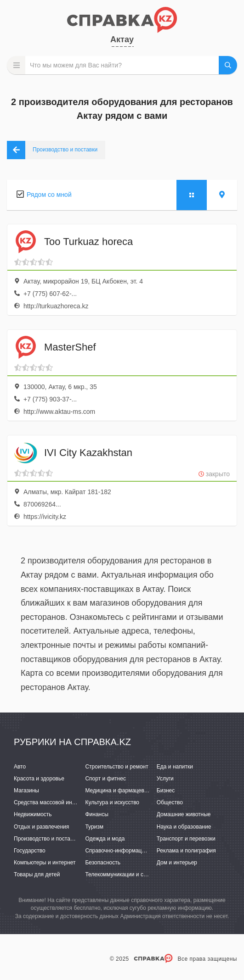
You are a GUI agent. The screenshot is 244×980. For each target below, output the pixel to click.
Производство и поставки (46, 839)
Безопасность (103, 863)
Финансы (96, 814)
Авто (20, 767)
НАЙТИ (228, 65)
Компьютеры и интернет (45, 863)
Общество (170, 802)
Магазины (26, 791)
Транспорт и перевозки (186, 839)
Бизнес (166, 791)
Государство (30, 851)
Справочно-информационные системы (135, 851)
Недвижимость (33, 814)
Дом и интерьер (177, 863)
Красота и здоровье (39, 779)
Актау (122, 39)
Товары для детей (37, 874)
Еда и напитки (175, 767)
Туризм (94, 827)
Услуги (165, 779)
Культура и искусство (112, 802)
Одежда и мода (105, 839)
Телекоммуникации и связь (120, 874)
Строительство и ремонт (116, 767)
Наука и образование (184, 827)
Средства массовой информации (56, 802)
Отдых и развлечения (41, 827)
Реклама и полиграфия (186, 851)
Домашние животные (184, 814)
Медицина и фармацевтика (120, 791)
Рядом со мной (49, 195)
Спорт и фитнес (105, 779)
